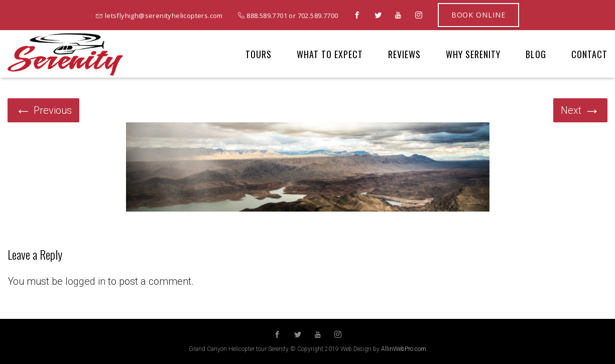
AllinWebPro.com (404, 349)
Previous (43, 110)
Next (580, 110)
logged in (85, 281)
